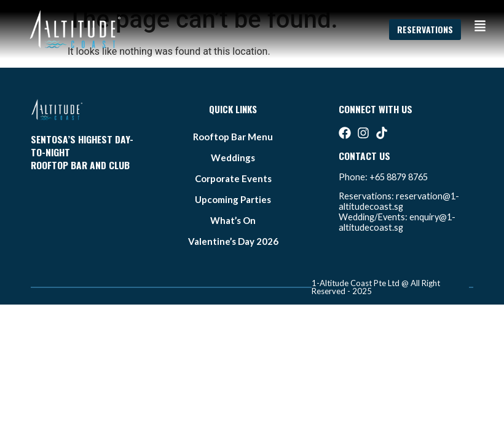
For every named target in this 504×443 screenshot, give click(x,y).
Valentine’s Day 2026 (233, 241)
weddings (233, 158)
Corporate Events (233, 178)
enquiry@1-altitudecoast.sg (397, 222)
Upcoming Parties (233, 199)
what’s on (233, 220)
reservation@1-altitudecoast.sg (399, 201)
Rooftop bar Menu (233, 137)
